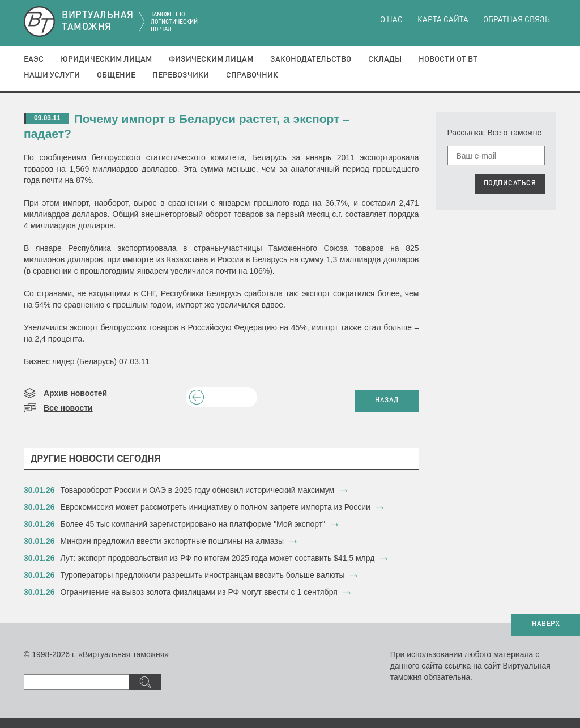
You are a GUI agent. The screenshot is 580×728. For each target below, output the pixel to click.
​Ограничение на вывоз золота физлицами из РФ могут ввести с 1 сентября (199, 592)
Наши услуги (52, 75)
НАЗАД (387, 401)
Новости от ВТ (448, 59)
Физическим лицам (211, 59)
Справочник (252, 75)
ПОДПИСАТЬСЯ (510, 184)
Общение (116, 75)
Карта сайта (443, 20)
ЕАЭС (34, 59)
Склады (385, 59)
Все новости (68, 408)
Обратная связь (517, 20)
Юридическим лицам (106, 59)
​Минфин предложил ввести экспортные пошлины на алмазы (172, 541)
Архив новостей (75, 393)
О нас (391, 20)
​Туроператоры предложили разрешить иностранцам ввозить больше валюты (203, 575)
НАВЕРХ (546, 624)
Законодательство (311, 59)
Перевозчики (181, 75)
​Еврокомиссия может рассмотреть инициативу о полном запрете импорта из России (216, 507)
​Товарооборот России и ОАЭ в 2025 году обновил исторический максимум (198, 490)
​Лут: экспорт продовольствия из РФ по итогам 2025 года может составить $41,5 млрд (218, 558)
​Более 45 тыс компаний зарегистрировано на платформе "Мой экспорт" (193, 524)
